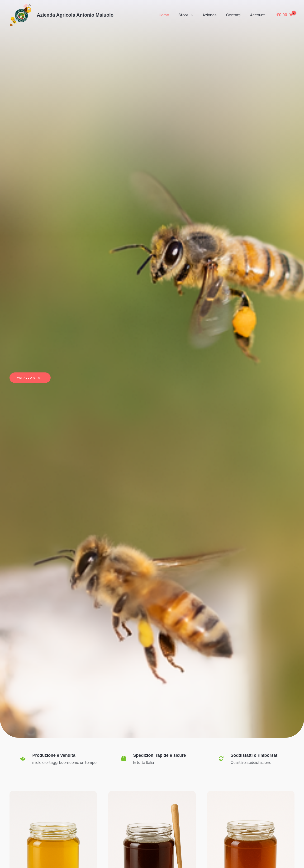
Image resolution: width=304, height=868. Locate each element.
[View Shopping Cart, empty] (284, 15)
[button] (198, 15)
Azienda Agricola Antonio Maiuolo (75, 15)
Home (173, 15)
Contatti (236, 15)
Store (193, 15)
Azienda (214, 15)
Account (258, 15)
